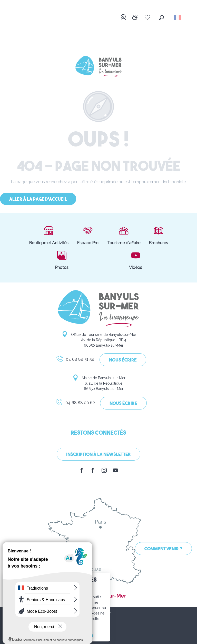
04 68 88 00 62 (75, 404)
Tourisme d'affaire (124, 235)
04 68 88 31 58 (75, 360)
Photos (62, 260)
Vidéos (136, 260)
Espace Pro (88, 235)
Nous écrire (123, 360)
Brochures (158, 235)
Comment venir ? (163, 549)
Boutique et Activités (49, 235)
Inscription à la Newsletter (98, 455)
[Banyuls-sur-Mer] (98, 67)
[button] (161, 18)
